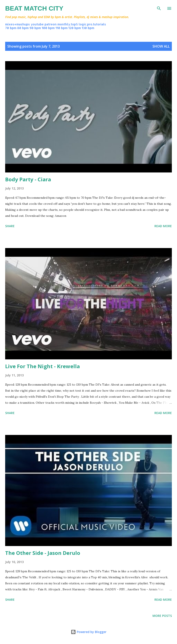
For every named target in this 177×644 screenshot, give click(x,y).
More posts (162, 616)
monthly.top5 (68, 24)
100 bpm (48, 28)
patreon (51, 24)
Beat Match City (34, 8)
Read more (163, 226)
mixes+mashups (18, 24)
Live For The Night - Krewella (42, 366)
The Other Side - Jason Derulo (43, 553)
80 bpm (23, 28)
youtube (37, 24)
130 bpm (88, 28)
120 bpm (75, 28)
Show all (161, 46)
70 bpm (11, 28)
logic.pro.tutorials (92, 24)
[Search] (159, 8)
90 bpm (35, 28)
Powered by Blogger (89, 632)
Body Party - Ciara (28, 179)
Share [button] (10, 226)
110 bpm (62, 28)
